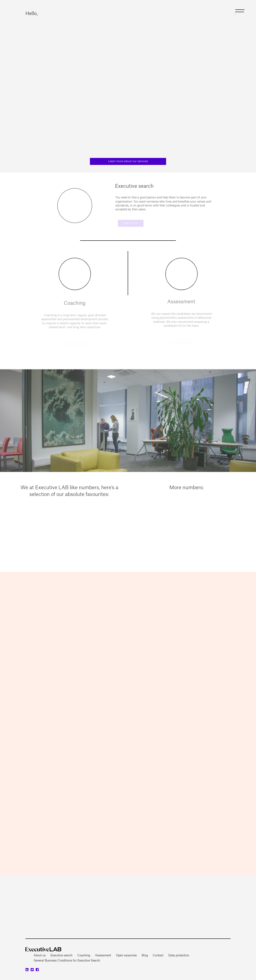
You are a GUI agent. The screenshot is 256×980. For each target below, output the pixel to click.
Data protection (179, 956)
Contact (158, 956)
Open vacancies (126, 956)
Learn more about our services (128, 161)
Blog (145, 956)
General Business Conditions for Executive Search (67, 961)
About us (40, 956)
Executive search (61, 956)
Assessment (103, 956)
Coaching (84, 956)
